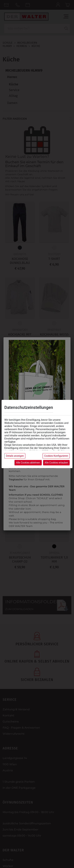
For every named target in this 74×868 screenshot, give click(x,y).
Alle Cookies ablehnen (28, 463)
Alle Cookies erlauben (56, 463)
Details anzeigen (15, 456)
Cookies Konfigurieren (56, 456)
